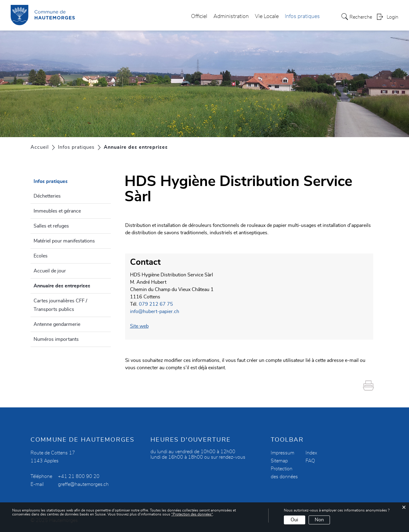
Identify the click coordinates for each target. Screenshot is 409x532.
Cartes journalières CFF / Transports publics (60, 305)
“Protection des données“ (192, 514)
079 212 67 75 (156, 304)
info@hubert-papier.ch (155, 312)
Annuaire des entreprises (72, 285)
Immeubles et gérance (57, 211)
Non (319, 520)
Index (311, 453)
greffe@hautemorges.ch (83, 484)
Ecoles (41, 256)
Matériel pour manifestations (64, 241)
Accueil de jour (50, 271)
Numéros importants (56, 339)
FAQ (310, 461)
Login (393, 17)
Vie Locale (267, 16)
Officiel (199, 16)
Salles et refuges (51, 226)
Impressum (282, 453)
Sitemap (279, 461)
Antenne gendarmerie (57, 324)
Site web (139, 326)
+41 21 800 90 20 (79, 476)
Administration (231, 16)
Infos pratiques (302, 16)
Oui (294, 520)
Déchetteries (47, 196)
